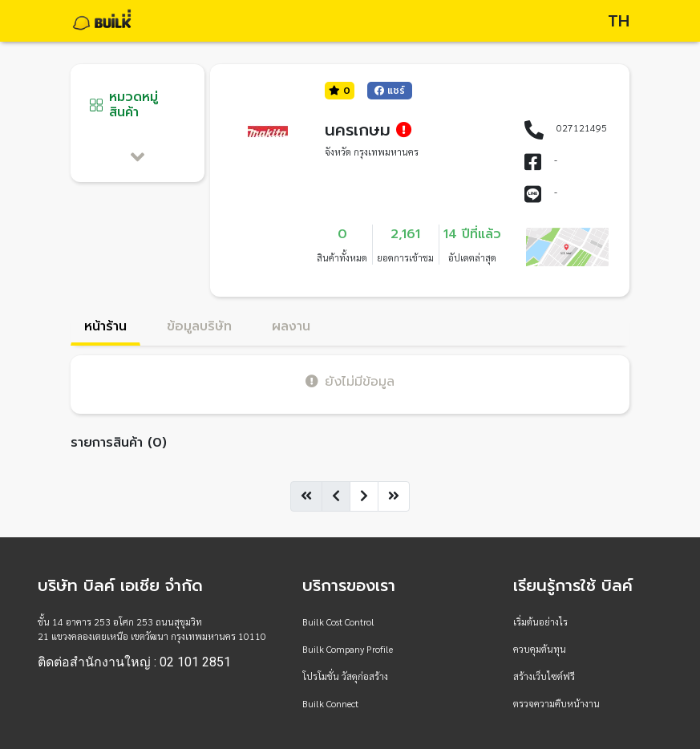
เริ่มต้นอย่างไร (540, 621)
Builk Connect (330, 703)
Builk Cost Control (338, 621)
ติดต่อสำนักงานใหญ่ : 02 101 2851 (134, 662)
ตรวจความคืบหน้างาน (556, 703)
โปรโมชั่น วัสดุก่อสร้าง (345, 676)
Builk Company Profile (348, 649)
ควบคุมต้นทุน (540, 649)
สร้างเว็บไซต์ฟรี (544, 676)
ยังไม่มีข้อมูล (350, 381)
